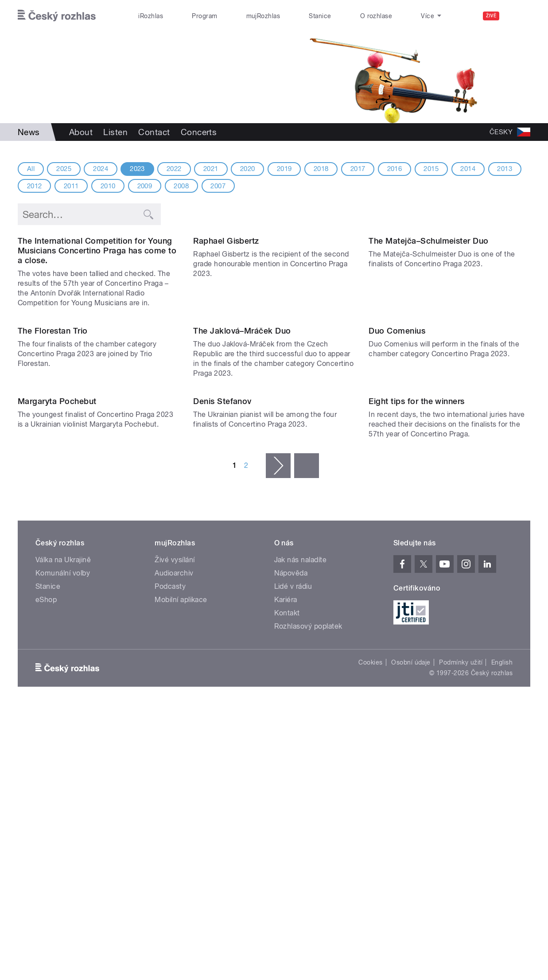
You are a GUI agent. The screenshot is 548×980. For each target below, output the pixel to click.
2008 (181, 186)
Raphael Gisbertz (226, 332)
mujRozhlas (263, 16)
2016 (395, 169)
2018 (321, 169)
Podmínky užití (461, 935)
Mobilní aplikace (181, 872)
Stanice (320, 16)
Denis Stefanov (222, 674)
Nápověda (291, 846)
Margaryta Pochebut (57, 674)
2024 (101, 169)
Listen (115, 132)
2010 (108, 186)
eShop (46, 872)
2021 (211, 169)
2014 (468, 169)
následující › (278, 738)
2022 (174, 169)
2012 (35, 186)
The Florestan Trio (53, 512)
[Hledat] (518, 16)
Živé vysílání (175, 832)
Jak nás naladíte (301, 832)
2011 (71, 186)
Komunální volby (63, 846)
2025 (64, 169)
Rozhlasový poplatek (308, 899)
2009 (145, 186)
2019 (284, 169)
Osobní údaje (411, 935)
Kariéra (286, 872)
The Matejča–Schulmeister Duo (428, 332)
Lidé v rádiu (293, 859)
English (502, 935)
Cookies (370, 935)
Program (204, 16)
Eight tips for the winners (416, 674)
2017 (358, 169)
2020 (248, 169)
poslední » (307, 738)
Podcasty (170, 859)
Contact (154, 132)
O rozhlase (376, 16)
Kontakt (287, 885)
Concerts (199, 132)
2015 (431, 169)
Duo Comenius (397, 512)
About (81, 132)
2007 (218, 186)
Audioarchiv (174, 846)
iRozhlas (151, 16)
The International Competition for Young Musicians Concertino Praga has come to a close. (97, 341)
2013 (505, 169)
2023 (137, 169)
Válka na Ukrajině (63, 832)
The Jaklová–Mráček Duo (242, 512)
